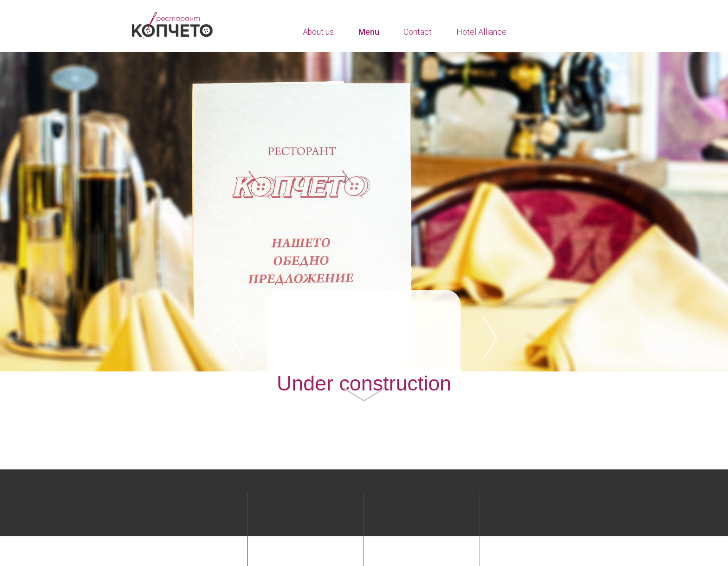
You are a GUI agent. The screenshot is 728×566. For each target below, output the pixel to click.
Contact (418, 32)
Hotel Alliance (481, 32)
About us (318, 32)
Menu (369, 32)
